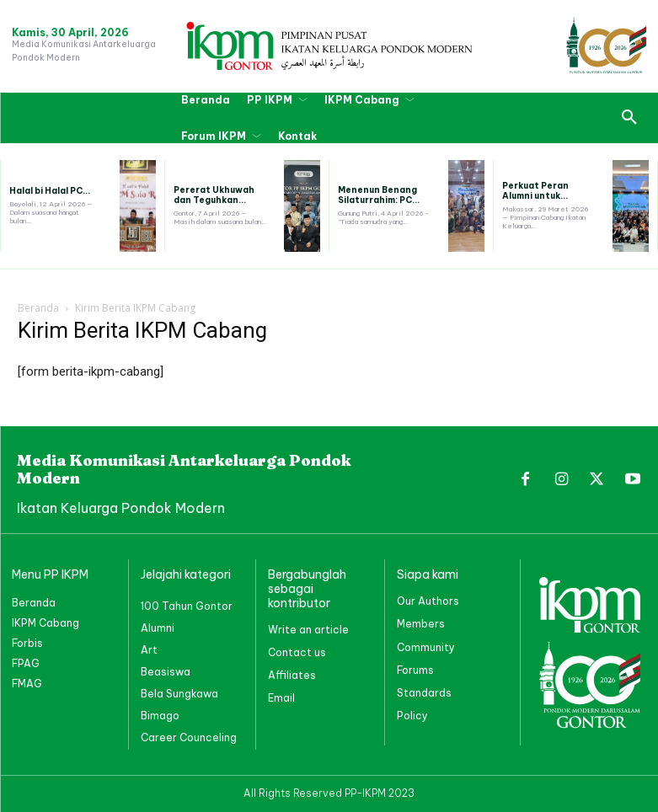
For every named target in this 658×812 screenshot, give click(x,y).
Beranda (38, 308)
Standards (424, 693)
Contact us (297, 652)
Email (281, 698)
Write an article (308, 630)
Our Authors (428, 601)
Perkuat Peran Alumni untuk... (535, 191)
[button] (629, 118)
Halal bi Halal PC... (50, 191)
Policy (412, 716)
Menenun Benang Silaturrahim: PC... (379, 195)
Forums (415, 670)
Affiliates (292, 675)
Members (421, 624)
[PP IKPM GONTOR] (329, 46)
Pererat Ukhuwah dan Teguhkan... (214, 195)
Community (426, 647)
